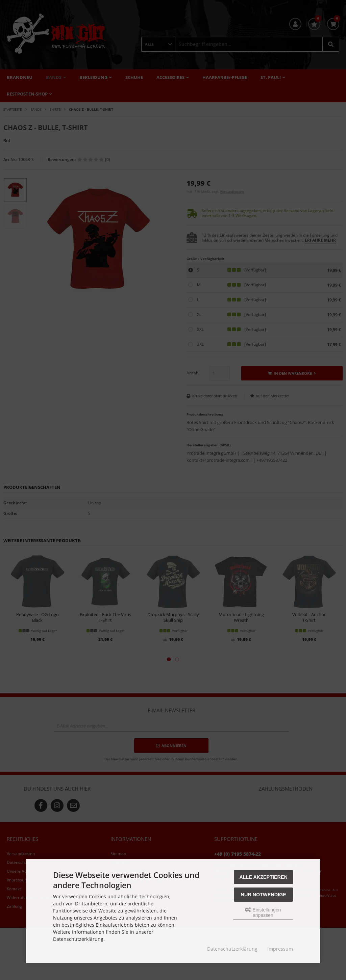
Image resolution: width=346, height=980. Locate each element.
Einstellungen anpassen (263, 912)
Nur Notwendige (264, 895)
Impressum (280, 949)
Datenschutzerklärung (232, 949)
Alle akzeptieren (263, 877)
